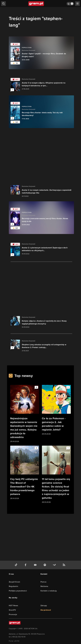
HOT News (13, 606)
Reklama (44, 586)
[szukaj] (4, 4)
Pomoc (43, 582)
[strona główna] (36, 4)
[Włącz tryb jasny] (70, 4)
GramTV (12, 610)
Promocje (13, 614)
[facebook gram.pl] (26, 565)
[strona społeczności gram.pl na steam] (55, 565)
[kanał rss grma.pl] (64, 565)
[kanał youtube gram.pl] (36, 565)
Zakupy (44, 606)
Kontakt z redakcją (49, 591)
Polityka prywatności (18, 591)
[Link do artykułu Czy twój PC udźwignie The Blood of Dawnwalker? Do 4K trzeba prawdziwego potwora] (25, 473)
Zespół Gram (14, 582)
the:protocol (46, 610)
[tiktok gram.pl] (17, 565)
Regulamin (13, 586)
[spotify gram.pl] (45, 565)
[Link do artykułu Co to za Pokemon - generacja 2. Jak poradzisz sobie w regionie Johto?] (56, 410)
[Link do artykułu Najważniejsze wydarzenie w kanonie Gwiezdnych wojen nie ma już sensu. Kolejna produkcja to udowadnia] (25, 414)
